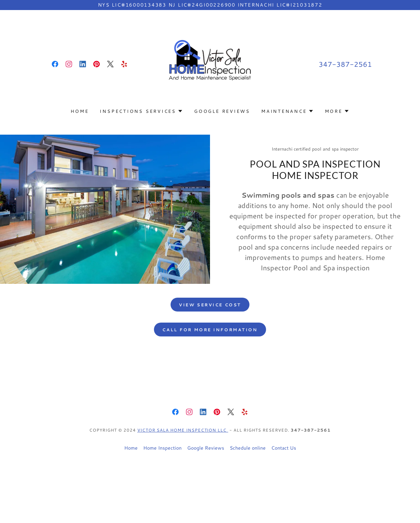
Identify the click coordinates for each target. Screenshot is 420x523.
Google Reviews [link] (222, 111)
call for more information (210, 330)
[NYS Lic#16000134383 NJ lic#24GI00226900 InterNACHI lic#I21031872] (210, 5)
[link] (55, 64)
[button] (141, 111)
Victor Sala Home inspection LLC (183, 430)
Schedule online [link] (248, 448)
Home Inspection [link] (162, 448)
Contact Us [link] (284, 448)
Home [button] (131, 448)
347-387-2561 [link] (345, 64)
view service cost (210, 305)
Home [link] (80, 111)
